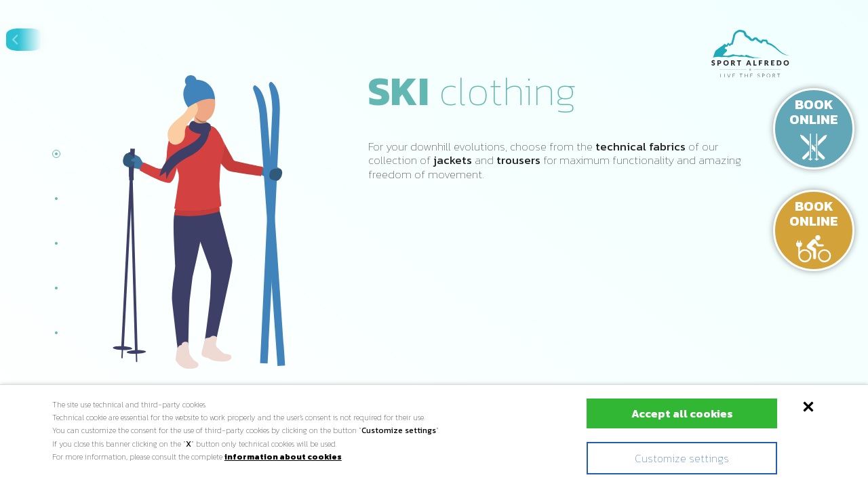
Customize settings (655, 458)
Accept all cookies (656, 413)
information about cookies (283, 457)
